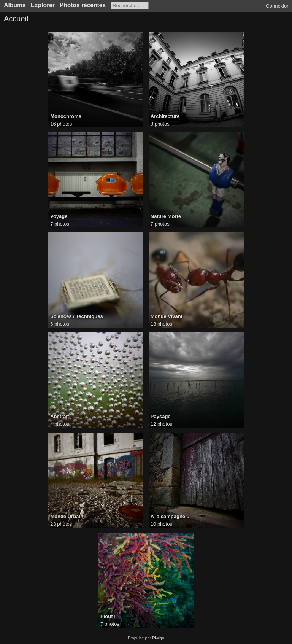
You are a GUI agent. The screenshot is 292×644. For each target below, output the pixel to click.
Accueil (16, 19)
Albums (15, 5)
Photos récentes (83, 5)
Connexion (278, 6)
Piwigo (158, 638)
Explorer (42, 5)
